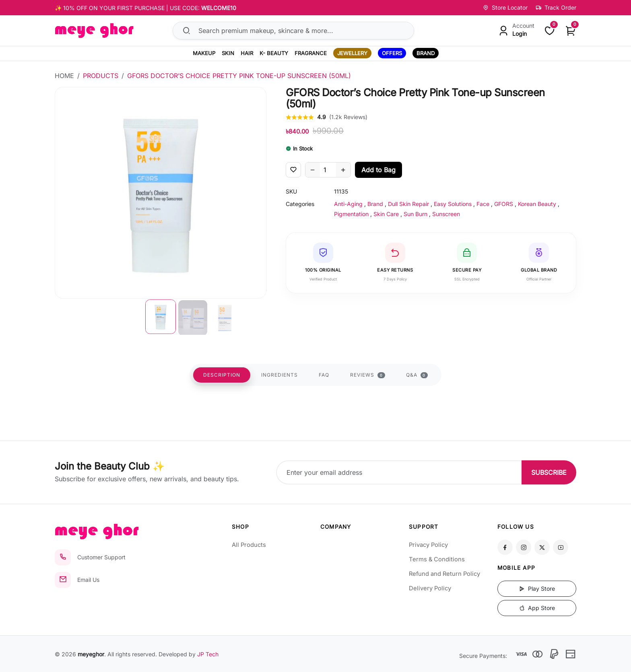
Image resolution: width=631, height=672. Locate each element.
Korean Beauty (537, 204)
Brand (375, 204)
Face (483, 204)
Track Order (556, 7)
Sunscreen (446, 214)
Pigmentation (351, 214)
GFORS (504, 204)
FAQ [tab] (324, 375)
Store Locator (505, 7)
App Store (537, 608)
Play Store (537, 589)
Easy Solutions (453, 204)
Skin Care (386, 214)
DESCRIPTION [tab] (222, 375)
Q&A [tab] (417, 375)
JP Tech (208, 654)
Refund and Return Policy (444, 574)
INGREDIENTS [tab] (279, 375)
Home (64, 76)
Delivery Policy (430, 588)
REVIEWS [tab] (368, 375)
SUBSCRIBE (549, 472)
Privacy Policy (428, 545)
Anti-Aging (348, 204)
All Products (249, 545)
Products (101, 76)
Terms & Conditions (437, 559)
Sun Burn (416, 214)
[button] (161, 317)
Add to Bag (378, 170)
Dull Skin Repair (408, 204)
